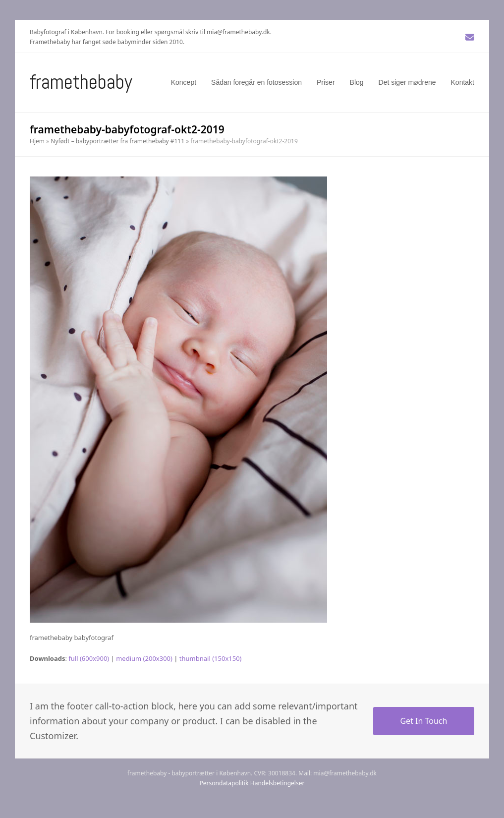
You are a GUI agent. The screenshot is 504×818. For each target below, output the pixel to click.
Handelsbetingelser (278, 783)
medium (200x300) (144, 658)
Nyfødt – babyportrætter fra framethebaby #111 (117, 141)
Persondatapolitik (224, 783)
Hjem (37, 141)
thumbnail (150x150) (211, 658)
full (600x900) (89, 658)
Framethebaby (81, 82)
